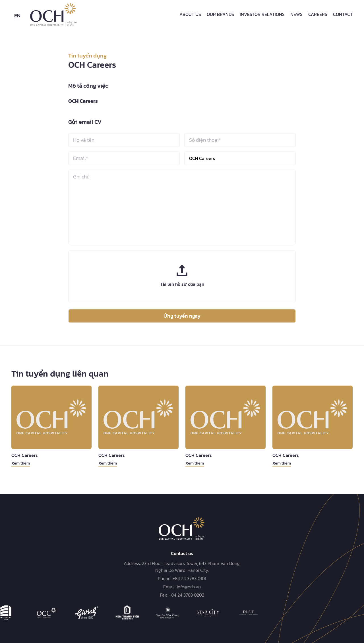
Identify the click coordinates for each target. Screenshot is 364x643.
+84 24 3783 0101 (189, 578)
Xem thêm (21, 463)
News (296, 14)
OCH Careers (25, 455)
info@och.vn (189, 587)
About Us (190, 14)
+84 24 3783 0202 (187, 595)
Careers (318, 14)
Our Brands (220, 14)
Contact (343, 14)
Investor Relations (262, 14)
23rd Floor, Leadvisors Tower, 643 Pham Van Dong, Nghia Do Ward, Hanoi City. (191, 567)
